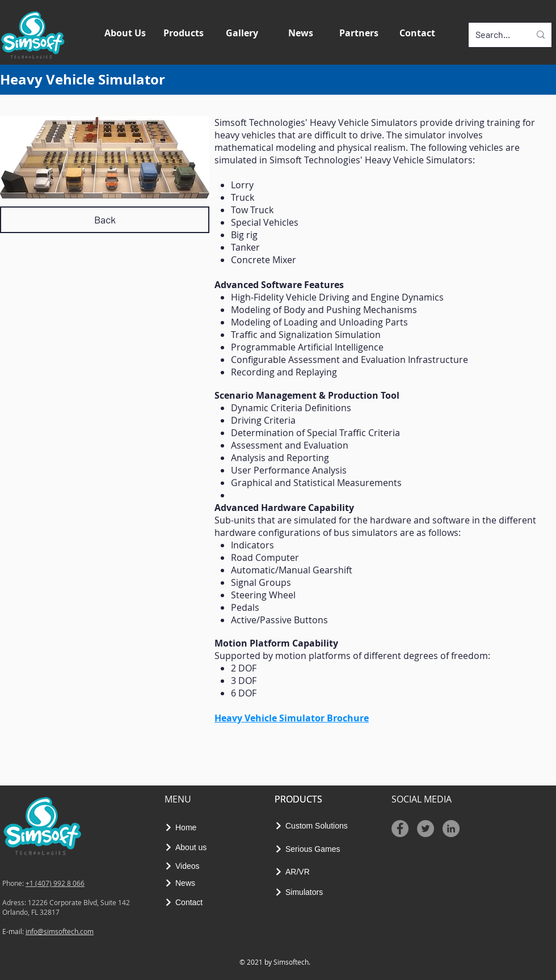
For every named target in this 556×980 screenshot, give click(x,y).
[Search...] (494, 35)
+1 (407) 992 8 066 (55, 883)
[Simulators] (303, 892)
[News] (186, 883)
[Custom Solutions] (318, 826)
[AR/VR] (296, 871)
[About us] (191, 847)
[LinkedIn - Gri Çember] (451, 829)
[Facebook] (400, 829)
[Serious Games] (313, 849)
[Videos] (186, 866)
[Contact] (187, 902)
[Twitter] (426, 829)
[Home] (184, 827)
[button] (185, 35)
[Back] (105, 220)
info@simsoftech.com (60, 931)
